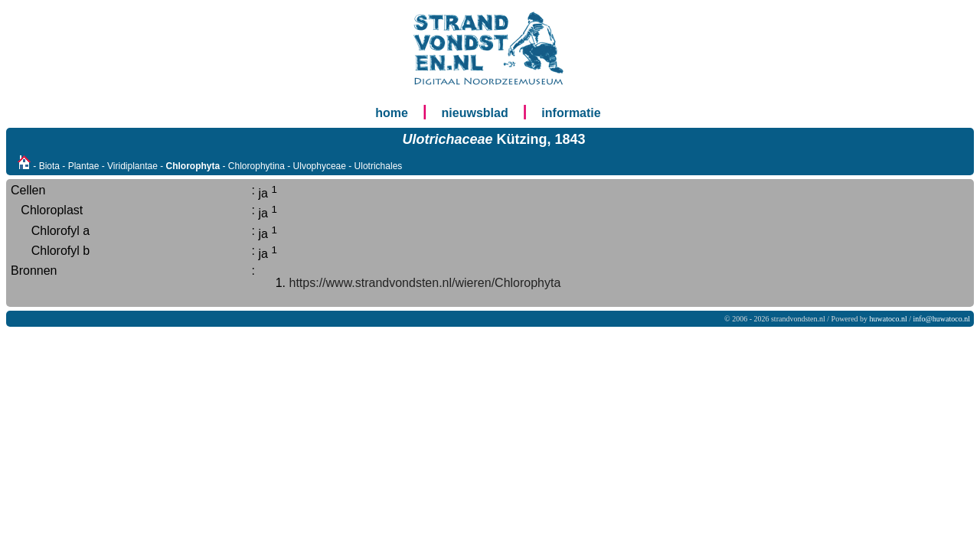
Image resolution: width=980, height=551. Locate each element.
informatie (571, 113)
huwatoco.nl (889, 319)
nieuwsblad (475, 113)
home (392, 113)
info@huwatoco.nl (942, 319)
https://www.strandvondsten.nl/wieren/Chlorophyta (425, 283)
